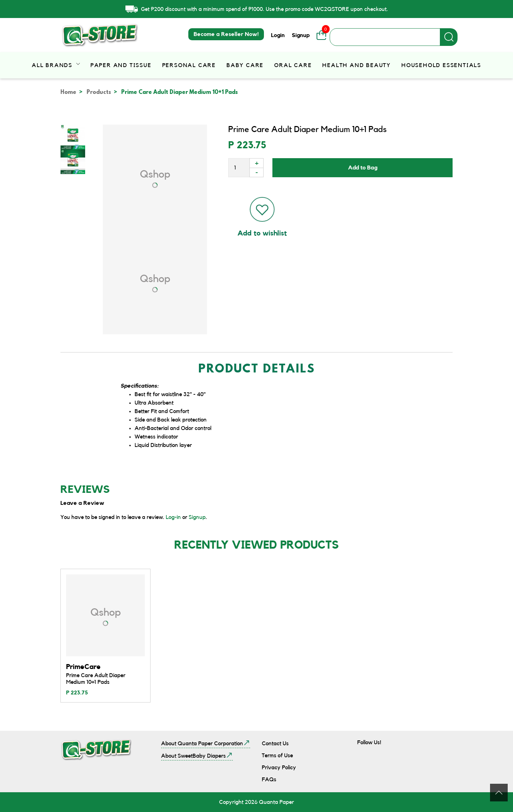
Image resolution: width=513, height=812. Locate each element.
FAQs (269, 780)
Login (278, 35)
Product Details (257, 370)
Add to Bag (363, 168)
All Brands (53, 65)
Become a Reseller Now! (226, 34)
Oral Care (293, 65)
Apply (449, 37)
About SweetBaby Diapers (193, 756)
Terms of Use (277, 756)
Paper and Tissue (121, 65)
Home (68, 92)
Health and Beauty (356, 65)
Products (99, 92)
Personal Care (189, 65)
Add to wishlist (262, 233)
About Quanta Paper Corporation (202, 744)
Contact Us (275, 744)
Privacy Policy (279, 768)
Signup (301, 35)
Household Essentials (441, 65)
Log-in (173, 517)
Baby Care (245, 65)
